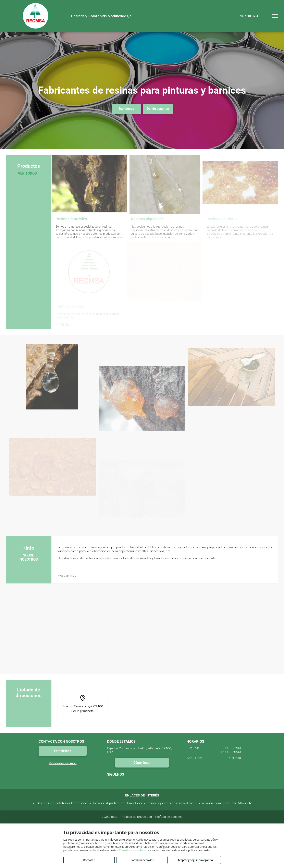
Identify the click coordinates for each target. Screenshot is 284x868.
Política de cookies (168, 817)
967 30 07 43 (250, 16)
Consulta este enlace (132, 850)
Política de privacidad (137, 817)
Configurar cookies (142, 860)
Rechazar (89, 860)
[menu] (275, 16)
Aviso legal (110, 817)
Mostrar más (67, 575)
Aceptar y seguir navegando (195, 860)
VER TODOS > (29, 173)
